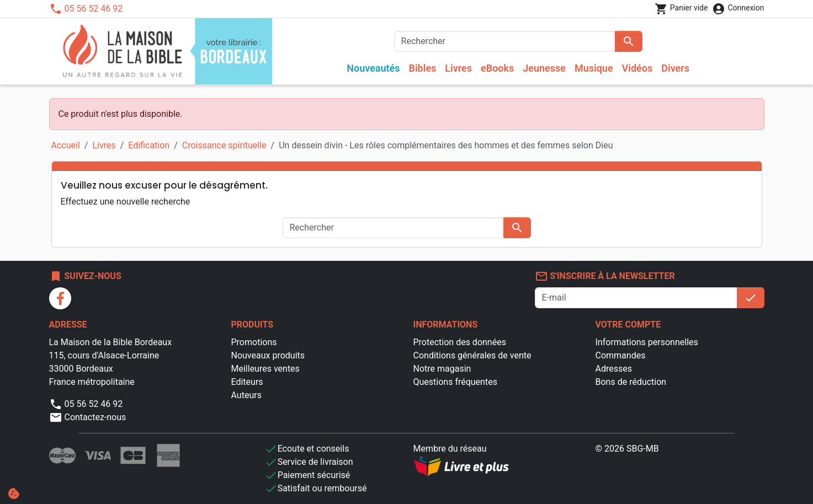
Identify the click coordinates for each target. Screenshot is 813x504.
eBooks (497, 68)
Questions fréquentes (455, 382)
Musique (594, 68)
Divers (675, 68)
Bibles (422, 68)
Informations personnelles (647, 342)
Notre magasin (442, 369)
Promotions (254, 342)
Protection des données (460, 342)
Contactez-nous (88, 417)
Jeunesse (544, 68)
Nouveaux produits (268, 355)
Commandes (621, 355)
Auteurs (246, 395)
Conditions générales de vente (472, 355)
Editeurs (247, 382)
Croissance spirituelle (224, 145)
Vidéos (637, 68)
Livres (458, 68)
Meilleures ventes (265, 369)
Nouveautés (373, 68)
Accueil (66, 145)
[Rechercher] (505, 41)
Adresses (614, 369)
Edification (149, 145)
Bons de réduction (631, 382)
